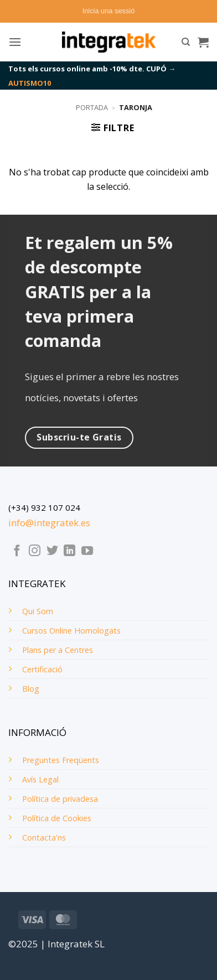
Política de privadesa (60, 799)
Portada (92, 107)
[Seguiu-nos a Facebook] (17, 551)
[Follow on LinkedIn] (69, 551)
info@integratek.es (49, 523)
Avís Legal (40, 779)
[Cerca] (186, 42)
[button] (109, 11)
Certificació (42, 669)
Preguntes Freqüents (61, 760)
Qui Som (38, 611)
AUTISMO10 (30, 83)
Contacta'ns (44, 838)
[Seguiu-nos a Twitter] (52, 551)
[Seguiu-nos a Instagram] (35, 551)
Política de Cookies (57, 818)
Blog (31, 689)
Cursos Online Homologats (71, 631)
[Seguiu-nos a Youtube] (87, 551)
